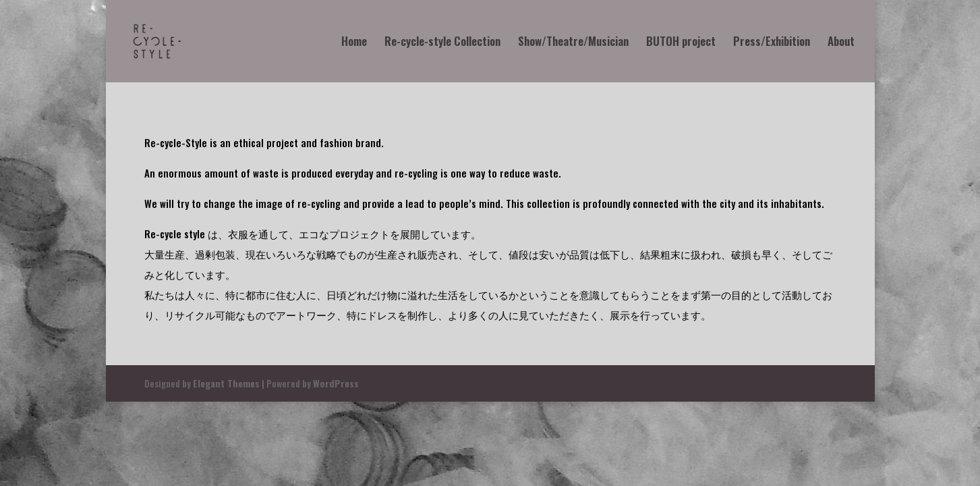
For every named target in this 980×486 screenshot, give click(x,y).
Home (354, 43)
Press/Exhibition (772, 43)
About (841, 43)
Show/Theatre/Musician (573, 43)
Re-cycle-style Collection (442, 43)
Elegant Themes (226, 383)
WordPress (336, 383)
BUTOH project (681, 43)
